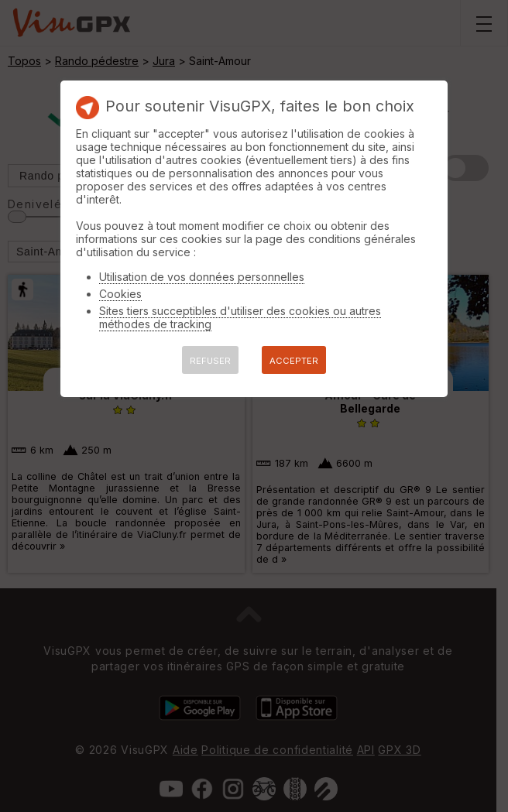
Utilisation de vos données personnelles (202, 277)
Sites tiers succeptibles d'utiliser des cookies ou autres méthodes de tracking (240, 317)
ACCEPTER (294, 361)
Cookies (120, 294)
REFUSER (210, 361)
